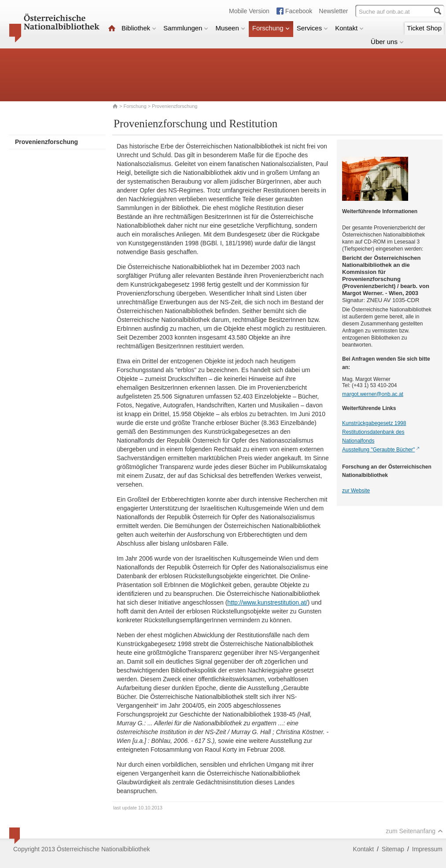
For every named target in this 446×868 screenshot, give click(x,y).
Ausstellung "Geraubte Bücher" (378, 450)
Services (313, 28)
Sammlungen (186, 28)
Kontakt (349, 28)
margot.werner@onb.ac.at (373, 394)
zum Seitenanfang (414, 831)
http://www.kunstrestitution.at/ (267, 602)
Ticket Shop (424, 28)
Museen (230, 28)
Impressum (427, 849)
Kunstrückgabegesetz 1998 (374, 423)
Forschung (271, 28)
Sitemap (393, 849)
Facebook (299, 11)
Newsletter (333, 11)
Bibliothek (139, 28)
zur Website (356, 491)
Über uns (387, 42)
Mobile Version (249, 11)
